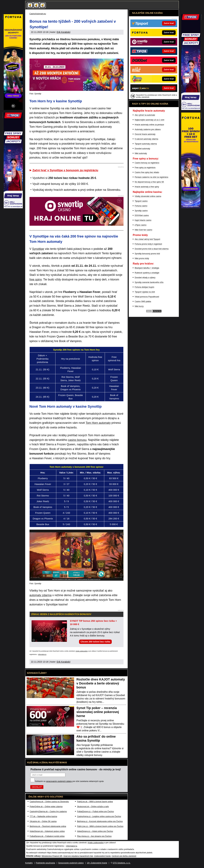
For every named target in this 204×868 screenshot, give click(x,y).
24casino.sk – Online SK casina (43, 821)
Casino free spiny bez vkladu (147, 172)
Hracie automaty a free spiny (147, 187)
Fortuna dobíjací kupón (144, 287)
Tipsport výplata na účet (145, 292)
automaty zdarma (41, 595)
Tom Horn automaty (98, 423)
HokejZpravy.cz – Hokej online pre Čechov (95, 831)
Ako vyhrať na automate (145, 115)
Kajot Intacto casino (143, 220)
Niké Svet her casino (143, 230)
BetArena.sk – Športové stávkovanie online (48, 826)
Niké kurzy (139, 306)
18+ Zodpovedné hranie (97, 863)
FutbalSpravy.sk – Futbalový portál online (47, 836)
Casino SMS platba (143, 302)
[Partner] (191, 109)
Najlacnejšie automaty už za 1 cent (149, 120)
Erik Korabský (63, 32)
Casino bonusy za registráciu (147, 163)
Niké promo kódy (142, 258)
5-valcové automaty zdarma (146, 139)
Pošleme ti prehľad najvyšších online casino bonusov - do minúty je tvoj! (76, 769)
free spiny (36, 279)
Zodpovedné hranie (102, 856)
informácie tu (42, 654)
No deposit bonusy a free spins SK (149, 182)
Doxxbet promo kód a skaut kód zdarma (152, 249)
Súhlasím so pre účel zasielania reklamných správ (69, 781)
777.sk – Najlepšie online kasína (43, 816)
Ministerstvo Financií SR (52, 856)
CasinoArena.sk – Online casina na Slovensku (49, 802)
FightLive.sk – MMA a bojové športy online (95, 802)
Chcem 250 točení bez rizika (95, 642)
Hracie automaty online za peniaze (149, 125)
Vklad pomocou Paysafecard (147, 297)
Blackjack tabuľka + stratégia (147, 268)
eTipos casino (141, 225)
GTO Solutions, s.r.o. (122, 863)
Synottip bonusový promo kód (147, 254)
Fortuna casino (141, 206)
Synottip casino (141, 211)
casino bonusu (77, 440)
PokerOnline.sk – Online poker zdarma (46, 807)
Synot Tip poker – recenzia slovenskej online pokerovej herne (98, 712)
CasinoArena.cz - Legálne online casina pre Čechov (99, 816)
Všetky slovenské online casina (148, 196)
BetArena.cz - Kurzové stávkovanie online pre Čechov (100, 821)
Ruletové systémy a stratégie (147, 273)
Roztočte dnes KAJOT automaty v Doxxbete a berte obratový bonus (101, 683)
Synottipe (38, 249)
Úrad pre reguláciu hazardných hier (78, 856)
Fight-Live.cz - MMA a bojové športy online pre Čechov (100, 826)
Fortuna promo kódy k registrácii (148, 244)
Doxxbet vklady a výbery (145, 278)
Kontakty (29, 863)
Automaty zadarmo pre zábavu (148, 129)
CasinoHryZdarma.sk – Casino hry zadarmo (48, 811)
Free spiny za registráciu (145, 168)
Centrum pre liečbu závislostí (124, 856)
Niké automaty (141, 153)
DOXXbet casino (142, 215)
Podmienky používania (46, 863)
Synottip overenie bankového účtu (149, 282)
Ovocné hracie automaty (145, 134)
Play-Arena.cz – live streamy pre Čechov (94, 836)
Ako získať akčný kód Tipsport (147, 239)
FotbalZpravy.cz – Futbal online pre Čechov (95, 811)
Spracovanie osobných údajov (71, 863)
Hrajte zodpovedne (82, 651)
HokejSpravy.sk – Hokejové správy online (47, 831)
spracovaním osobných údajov (59, 781)
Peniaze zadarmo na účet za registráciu (151, 177)
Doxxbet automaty (142, 149)
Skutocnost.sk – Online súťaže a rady (93, 807)
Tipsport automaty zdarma (146, 144)
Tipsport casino (141, 201)
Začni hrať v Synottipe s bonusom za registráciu (65, 170)
